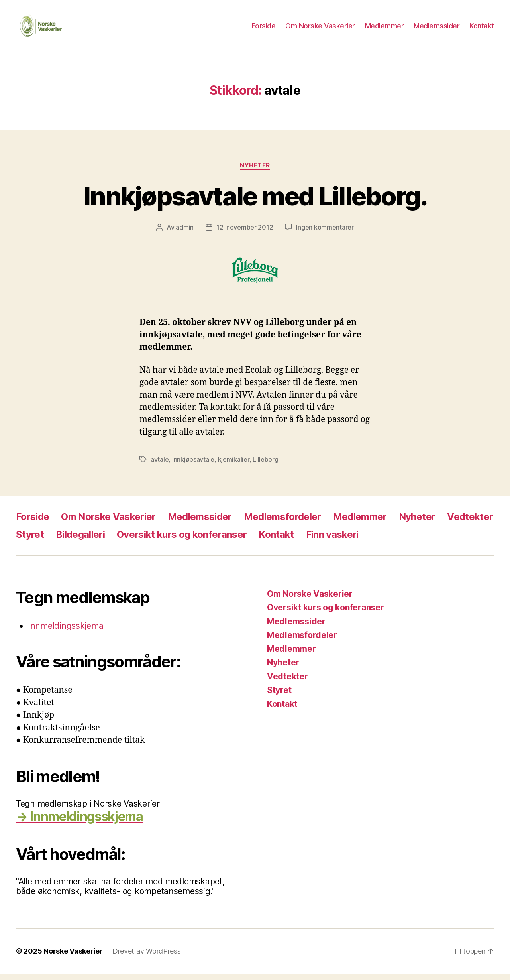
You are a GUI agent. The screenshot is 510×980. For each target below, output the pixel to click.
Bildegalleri (80, 541)
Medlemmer (384, 29)
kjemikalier (234, 466)
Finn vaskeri (332, 541)
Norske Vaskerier (73, 957)
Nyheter (255, 172)
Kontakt (482, 29)
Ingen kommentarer (325, 234)
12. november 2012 (245, 234)
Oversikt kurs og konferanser (182, 541)
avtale (160, 466)
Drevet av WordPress (147, 957)
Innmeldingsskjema (66, 632)
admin (185, 234)
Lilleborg (266, 466)
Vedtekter (470, 523)
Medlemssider (436, 29)
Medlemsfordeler (282, 523)
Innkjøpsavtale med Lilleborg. (255, 202)
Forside (264, 29)
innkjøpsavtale (193, 466)
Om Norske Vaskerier (320, 29)
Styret (30, 541)
